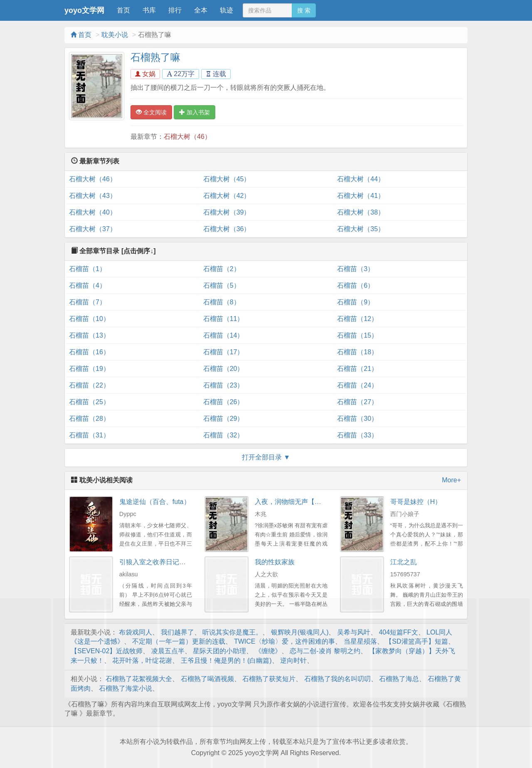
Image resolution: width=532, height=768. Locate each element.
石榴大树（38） (361, 212)
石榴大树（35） (361, 229)
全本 (201, 10)
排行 (175, 10)
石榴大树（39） (227, 212)
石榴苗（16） (89, 352)
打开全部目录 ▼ (266, 457)
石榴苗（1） (87, 269)
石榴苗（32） (224, 435)
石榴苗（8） (222, 302)
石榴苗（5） (222, 285)
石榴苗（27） (357, 402)
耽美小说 (115, 35)
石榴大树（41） (361, 196)
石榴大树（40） (93, 212)
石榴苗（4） (87, 285)
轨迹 (227, 10)
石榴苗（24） (357, 385)
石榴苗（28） (89, 419)
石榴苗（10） (89, 319)
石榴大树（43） (93, 196)
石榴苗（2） (222, 269)
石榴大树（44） (361, 179)
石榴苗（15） (357, 335)
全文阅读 (151, 112)
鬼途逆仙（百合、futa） (155, 502)
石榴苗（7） (87, 302)
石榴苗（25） (89, 402)
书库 (149, 10)
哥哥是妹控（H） (416, 502)
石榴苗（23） (224, 385)
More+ (451, 480)
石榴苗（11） (224, 319)
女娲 (145, 74)
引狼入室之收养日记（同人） (163, 562)
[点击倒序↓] (139, 251)
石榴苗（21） (357, 369)
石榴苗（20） (224, 369)
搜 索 (304, 10)
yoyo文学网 (84, 10)
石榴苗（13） (89, 335)
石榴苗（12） (357, 319)
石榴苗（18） (357, 352)
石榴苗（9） (356, 302)
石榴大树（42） (227, 196)
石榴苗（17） (224, 352)
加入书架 (195, 112)
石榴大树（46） (187, 137)
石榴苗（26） (224, 402)
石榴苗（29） (224, 419)
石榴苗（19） (89, 369)
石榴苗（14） (224, 335)
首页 (123, 10)
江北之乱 (404, 562)
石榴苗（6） (356, 285)
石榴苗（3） (356, 269)
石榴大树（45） (227, 179)
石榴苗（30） (357, 419)
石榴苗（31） (89, 435)
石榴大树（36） (227, 229)
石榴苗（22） (89, 385)
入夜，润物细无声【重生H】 (297, 502)
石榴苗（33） (357, 435)
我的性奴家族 (275, 562)
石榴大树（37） (93, 229)
